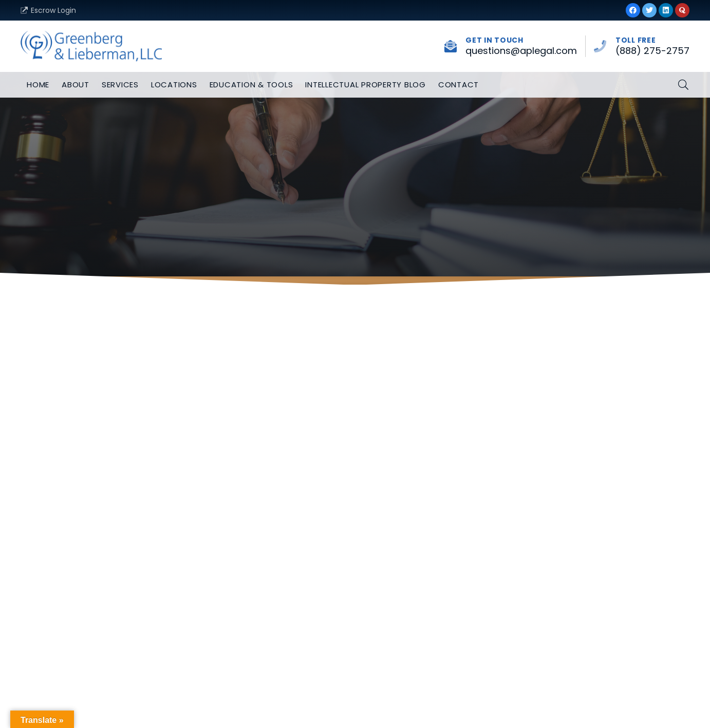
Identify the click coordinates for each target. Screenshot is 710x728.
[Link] (91, 46)
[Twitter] (649, 10)
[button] (683, 85)
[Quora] (682, 10)
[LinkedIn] (666, 10)
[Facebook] (633, 10)
